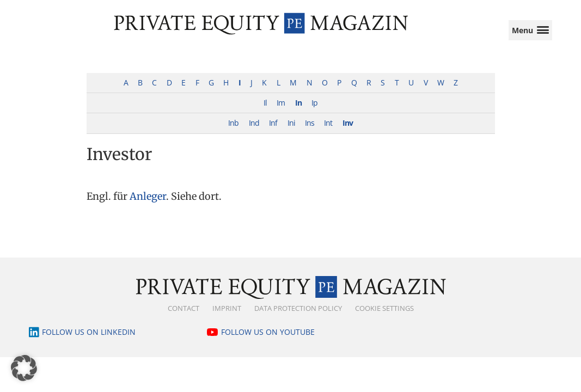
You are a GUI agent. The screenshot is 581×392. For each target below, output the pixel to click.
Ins (310, 133)
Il (265, 112)
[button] (24, 368)
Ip (314, 112)
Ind (254, 133)
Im (281, 112)
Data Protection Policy (298, 318)
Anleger (148, 206)
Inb (233, 133)
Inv (348, 133)
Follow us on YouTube (268, 342)
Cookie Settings (384, 318)
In (298, 112)
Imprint (227, 318)
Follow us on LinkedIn (89, 342)
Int (328, 133)
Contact (184, 318)
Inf (273, 133)
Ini (291, 133)
